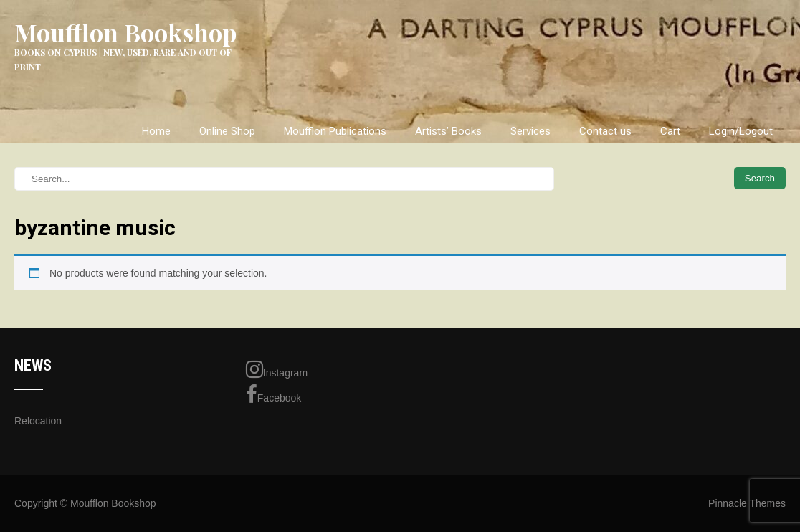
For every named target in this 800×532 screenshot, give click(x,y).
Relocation (38, 421)
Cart (670, 131)
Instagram (277, 369)
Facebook (273, 394)
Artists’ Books (448, 131)
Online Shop (227, 131)
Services (530, 131)
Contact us (605, 131)
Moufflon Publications (335, 131)
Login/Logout (741, 131)
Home (156, 131)
